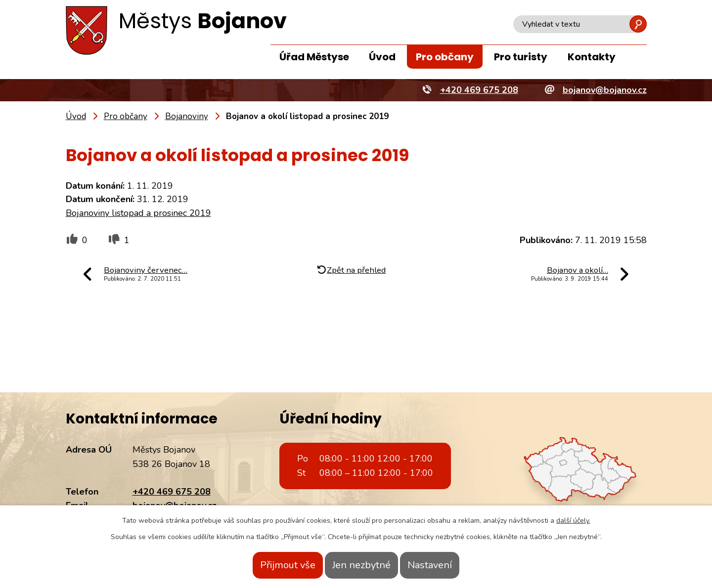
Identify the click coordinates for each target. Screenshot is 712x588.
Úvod (382, 57)
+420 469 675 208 (172, 492)
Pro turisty (521, 57)
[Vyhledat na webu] (580, 24)
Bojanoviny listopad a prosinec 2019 (138, 213)
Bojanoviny (187, 116)
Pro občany (445, 57)
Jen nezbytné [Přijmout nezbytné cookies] (361, 565)
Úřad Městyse (314, 57)
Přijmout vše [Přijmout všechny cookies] (271, 565)
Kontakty (592, 57)
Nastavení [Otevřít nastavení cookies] (446, 565)
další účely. (573, 521)
